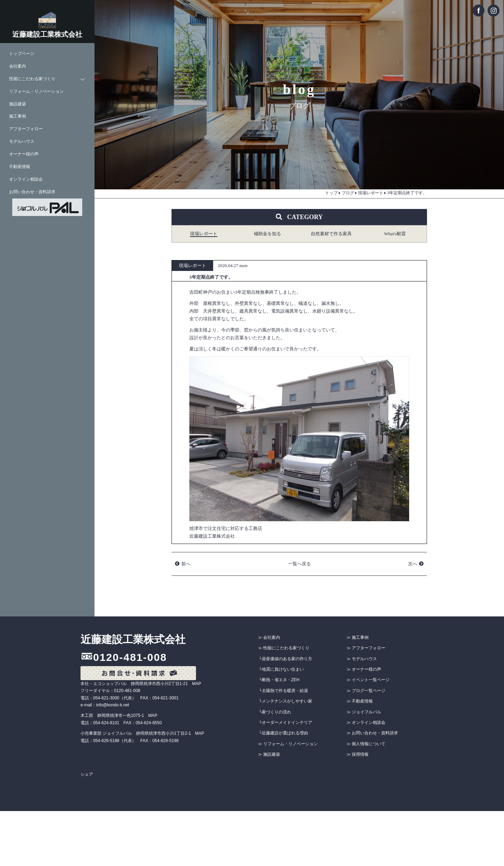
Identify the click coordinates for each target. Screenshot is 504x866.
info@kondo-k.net (113, 705)
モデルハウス (22, 142)
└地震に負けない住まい (281, 669)
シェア (87, 774)
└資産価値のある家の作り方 (285, 659)
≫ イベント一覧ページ (368, 680)
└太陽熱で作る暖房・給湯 (283, 691)
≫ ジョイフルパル (364, 712)
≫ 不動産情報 (360, 701)
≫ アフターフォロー (366, 648)
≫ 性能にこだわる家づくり (284, 648)
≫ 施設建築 (269, 754)
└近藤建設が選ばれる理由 (283, 733)
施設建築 (17, 104)
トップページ (22, 54)
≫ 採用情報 (358, 754)
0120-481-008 (130, 657)
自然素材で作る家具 (331, 234)
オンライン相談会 (26, 179)
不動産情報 (20, 167)
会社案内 (17, 66)
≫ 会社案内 (269, 637)
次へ (413, 564)
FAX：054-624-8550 (143, 723)
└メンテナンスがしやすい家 (285, 701)
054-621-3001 (165, 698)
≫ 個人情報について (366, 744)
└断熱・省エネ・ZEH (279, 680)
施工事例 (17, 116)
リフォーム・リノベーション (36, 92)
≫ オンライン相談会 (366, 722)
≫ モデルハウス (362, 659)
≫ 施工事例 (358, 637)
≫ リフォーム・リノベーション (288, 744)
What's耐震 (395, 234)
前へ (186, 564)
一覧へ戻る (299, 564)
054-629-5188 (106, 741)
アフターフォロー (26, 129)
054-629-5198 (165, 741)
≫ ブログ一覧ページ (366, 691)
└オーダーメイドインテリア (285, 722)
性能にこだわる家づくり (32, 79)
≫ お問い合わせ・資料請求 (372, 733)
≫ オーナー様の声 (364, 669)
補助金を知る (267, 234)
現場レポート (204, 234)
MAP (197, 684)
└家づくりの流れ (275, 712)
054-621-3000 (106, 698)
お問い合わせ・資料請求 (32, 192)
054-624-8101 (106, 723)
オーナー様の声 (24, 154)
